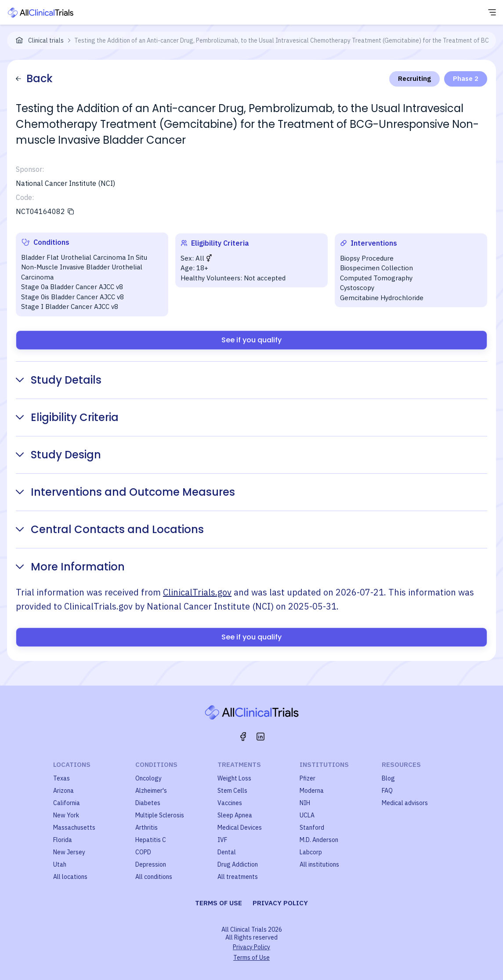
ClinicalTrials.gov (197, 592)
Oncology (148, 778)
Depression (151, 864)
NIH (305, 803)
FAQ (387, 791)
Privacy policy (280, 903)
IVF (222, 840)
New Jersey (69, 852)
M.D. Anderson (319, 840)
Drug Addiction (238, 864)
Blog (388, 778)
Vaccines (230, 803)
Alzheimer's (151, 791)
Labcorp (311, 852)
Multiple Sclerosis (160, 815)
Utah (60, 864)
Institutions (324, 764)
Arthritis (147, 828)
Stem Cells (232, 791)
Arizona (63, 791)
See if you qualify (251, 340)
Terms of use (219, 903)
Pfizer (308, 778)
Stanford (312, 828)
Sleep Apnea (235, 815)
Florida (63, 840)
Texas (62, 778)
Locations (72, 764)
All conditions (154, 877)
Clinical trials (46, 40)
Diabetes (148, 803)
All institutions (319, 864)
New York (66, 815)
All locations (70, 877)
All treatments (238, 877)
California (67, 803)
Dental (227, 852)
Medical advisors (405, 803)
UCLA (307, 815)
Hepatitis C (151, 840)
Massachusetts (74, 828)
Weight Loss (234, 778)
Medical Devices (240, 828)
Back (34, 78)
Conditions (156, 764)
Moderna (312, 791)
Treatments (239, 764)
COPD (143, 852)
